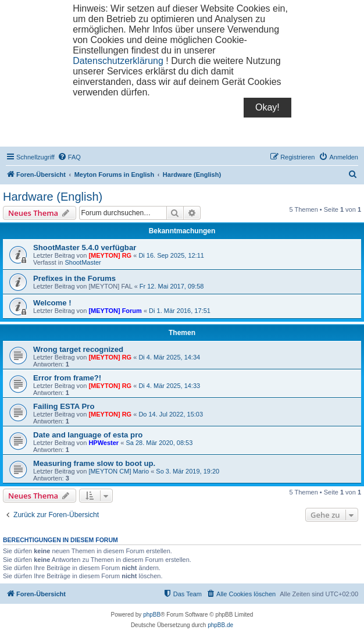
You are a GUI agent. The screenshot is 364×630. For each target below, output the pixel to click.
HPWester (104, 443)
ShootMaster (83, 262)
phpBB (152, 615)
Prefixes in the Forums (74, 278)
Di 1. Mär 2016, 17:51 (180, 311)
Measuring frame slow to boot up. (94, 463)
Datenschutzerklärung (118, 61)
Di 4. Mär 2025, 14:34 (169, 357)
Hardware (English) (53, 197)
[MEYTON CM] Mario (119, 471)
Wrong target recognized (78, 349)
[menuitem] (69, 157)
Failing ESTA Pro (64, 406)
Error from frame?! (67, 378)
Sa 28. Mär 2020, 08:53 (159, 443)
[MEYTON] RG (110, 255)
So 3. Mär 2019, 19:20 (188, 471)
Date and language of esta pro (88, 435)
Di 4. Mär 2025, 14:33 (169, 386)
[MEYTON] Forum (115, 311)
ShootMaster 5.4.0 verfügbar (85, 248)
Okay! (267, 107)
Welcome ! (52, 303)
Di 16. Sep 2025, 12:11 (171, 255)
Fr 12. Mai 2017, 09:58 (172, 286)
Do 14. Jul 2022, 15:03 (171, 414)
